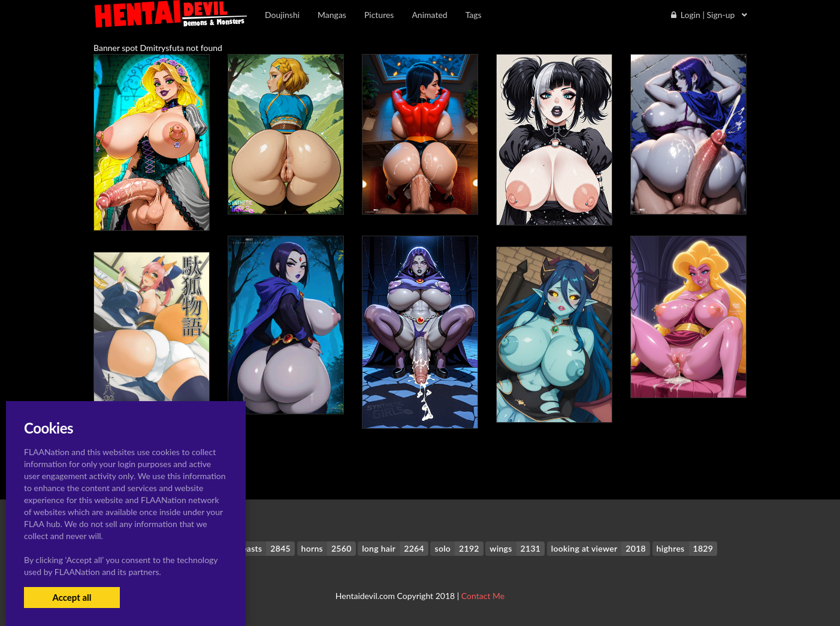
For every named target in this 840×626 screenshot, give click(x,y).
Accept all (72, 597)
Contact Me (483, 596)
